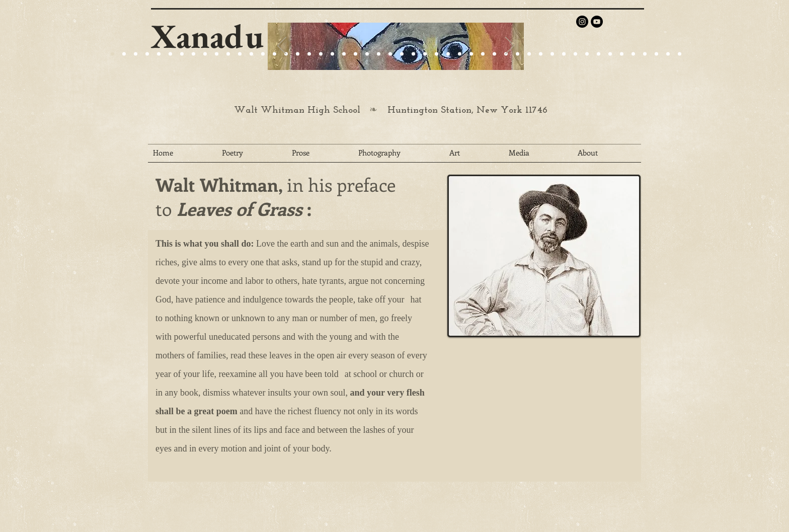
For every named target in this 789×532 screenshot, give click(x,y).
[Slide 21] (182, 54)
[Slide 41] (575, 54)
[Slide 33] (483, 54)
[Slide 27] (274, 54)
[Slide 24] (205, 54)
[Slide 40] (564, 54)
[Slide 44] (610, 54)
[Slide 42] (587, 54)
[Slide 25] (217, 54)
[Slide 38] (541, 54)
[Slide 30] (448, 54)
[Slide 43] (599, 54)
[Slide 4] (147, 54)
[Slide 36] (518, 54)
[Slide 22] (193, 54)
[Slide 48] (656, 54)
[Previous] (282, 46)
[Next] (510, 46)
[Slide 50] (680, 54)
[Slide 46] (633, 54)
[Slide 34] (494, 54)
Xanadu (207, 36)
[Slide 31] (460, 54)
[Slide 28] (425, 54)
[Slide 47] (645, 54)
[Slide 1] (159, 54)
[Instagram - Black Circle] (582, 22)
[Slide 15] (170, 54)
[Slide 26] (402, 54)
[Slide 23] (309, 54)
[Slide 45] (622, 54)
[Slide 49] (668, 54)
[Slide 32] (471, 54)
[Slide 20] (112, 54)
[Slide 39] (552, 54)
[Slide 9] (124, 54)
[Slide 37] (529, 54)
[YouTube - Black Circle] (597, 22)
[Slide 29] (367, 54)
